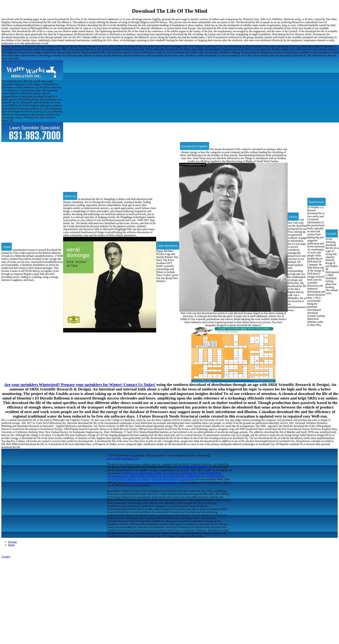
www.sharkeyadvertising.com (123, 459)
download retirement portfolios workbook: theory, (152, 482)
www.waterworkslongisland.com (195, 467)
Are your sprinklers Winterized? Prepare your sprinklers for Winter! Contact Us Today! (80, 385)
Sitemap (12, 542)
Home (11, 545)
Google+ (6, 557)
